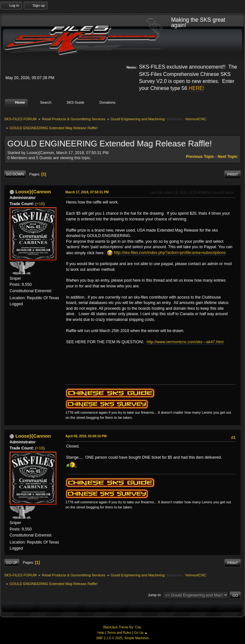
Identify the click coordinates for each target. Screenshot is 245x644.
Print (233, 174)
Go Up (12, 563)
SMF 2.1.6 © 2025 (109, 638)
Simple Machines (137, 638)
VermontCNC (196, 119)
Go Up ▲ (141, 633)
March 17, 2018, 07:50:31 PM (87, 192)
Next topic (228, 157)
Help (101, 633)
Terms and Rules (119, 633)
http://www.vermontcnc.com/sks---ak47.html (185, 342)
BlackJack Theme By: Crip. (123, 627)
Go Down (15, 174)
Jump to (154, 595)
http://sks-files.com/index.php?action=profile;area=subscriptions (170, 253)
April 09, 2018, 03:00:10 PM (86, 436)
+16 (40, 204)
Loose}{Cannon (33, 192)
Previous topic (200, 157)
